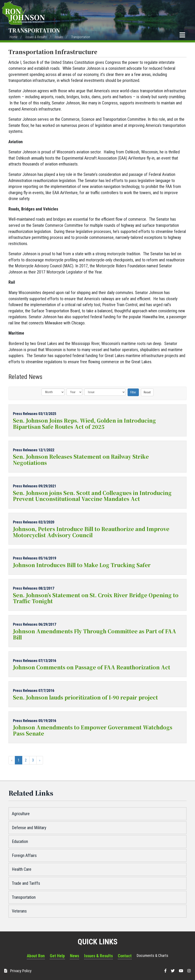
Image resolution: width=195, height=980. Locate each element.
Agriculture (21, 814)
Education (20, 841)
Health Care (22, 869)
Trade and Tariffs (26, 883)
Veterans (19, 911)
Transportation (34, 30)
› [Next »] (40, 760)
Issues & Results (36, 37)
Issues (59, 37)
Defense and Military (29, 828)
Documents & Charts (153, 955)
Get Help (57, 956)
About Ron (36, 956)
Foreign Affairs (24, 855)
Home (13, 37)
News (75, 956)
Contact (125, 956)
